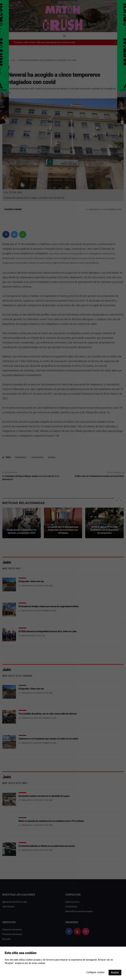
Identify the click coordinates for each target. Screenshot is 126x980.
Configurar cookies (95, 972)
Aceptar (115, 972)
